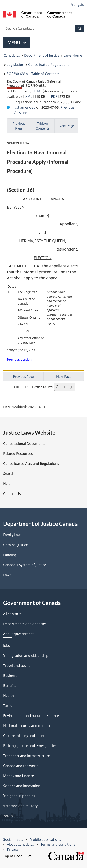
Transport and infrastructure (27, 756)
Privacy (13, 849)
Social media (13, 839)
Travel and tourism (18, 666)
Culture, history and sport (24, 736)
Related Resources (18, 454)
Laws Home (73, 55)
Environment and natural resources (32, 716)
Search (9, 474)
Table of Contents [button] (43, 126)
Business (10, 676)
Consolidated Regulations (49, 65)
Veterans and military (20, 806)
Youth (8, 816)
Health (8, 696)
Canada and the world (21, 766)
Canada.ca (12, 55)
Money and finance (19, 776)
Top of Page (18, 856)
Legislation (15, 65)
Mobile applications (45, 839)
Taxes (8, 706)
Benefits (10, 686)
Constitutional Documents (24, 444)
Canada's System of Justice (25, 565)
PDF (54, 97)
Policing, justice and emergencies (30, 746)
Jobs (7, 646)
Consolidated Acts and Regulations (31, 464)
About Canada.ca (21, 844)
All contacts (12, 614)
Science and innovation (22, 786)
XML (29, 97)
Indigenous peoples (19, 796)
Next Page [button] (66, 126)
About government (18, 634)
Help (7, 484)
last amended (25, 107)
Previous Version (19, 359)
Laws (7, 575)
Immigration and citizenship (26, 656)
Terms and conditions (58, 844)
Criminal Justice (15, 545)
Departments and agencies (25, 624)
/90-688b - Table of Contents (33, 74)
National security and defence (27, 726)
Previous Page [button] (19, 126)
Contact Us (12, 494)
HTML (37, 91)
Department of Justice (42, 55)
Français (77, 4)
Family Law (12, 535)
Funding (10, 555)
